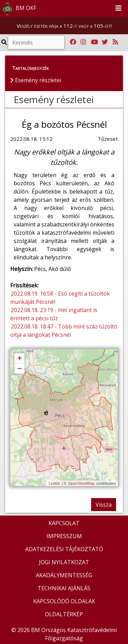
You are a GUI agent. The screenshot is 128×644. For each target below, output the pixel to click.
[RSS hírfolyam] (115, 42)
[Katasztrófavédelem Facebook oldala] (73, 42)
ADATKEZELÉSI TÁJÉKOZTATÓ (64, 549)
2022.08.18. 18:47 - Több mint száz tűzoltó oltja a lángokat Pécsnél (64, 331)
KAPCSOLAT (64, 523)
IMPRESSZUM (64, 536)
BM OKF (18, 9)
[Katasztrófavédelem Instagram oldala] (83, 42)
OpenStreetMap (82, 483)
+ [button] (20, 359)
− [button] (20, 369)
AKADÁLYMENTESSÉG (64, 575)
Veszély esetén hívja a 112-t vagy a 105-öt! (64, 26)
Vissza (104, 505)
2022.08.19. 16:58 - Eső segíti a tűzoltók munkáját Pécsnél (60, 298)
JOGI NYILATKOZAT (64, 562)
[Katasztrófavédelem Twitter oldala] (105, 42)
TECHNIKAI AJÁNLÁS (64, 588)
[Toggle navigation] (118, 9)
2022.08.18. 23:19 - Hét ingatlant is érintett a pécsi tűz (54, 314)
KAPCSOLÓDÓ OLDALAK (64, 601)
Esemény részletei (54, 99)
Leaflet (54, 483)
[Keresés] (36, 42)
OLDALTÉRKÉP (64, 614)
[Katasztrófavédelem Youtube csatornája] (95, 42)
